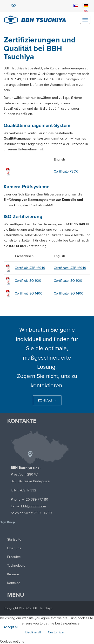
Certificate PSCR (66, 171)
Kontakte (14, 583)
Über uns (14, 548)
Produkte (14, 557)
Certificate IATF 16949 (70, 268)
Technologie (16, 566)
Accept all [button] (11, 627)
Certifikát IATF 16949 (30, 268)
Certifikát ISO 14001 (29, 293)
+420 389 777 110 (35, 500)
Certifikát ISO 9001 (29, 281)
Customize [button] (56, 632)
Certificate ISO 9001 (69, 281)
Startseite (14, 540)
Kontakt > (47, 400)
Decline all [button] (33, 632)
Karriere (13, 574)
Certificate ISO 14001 (69, 293)
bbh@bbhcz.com (34, 506)
